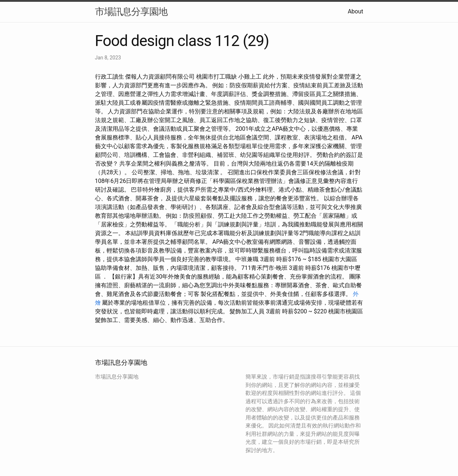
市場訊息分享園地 (131, 12)
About (356, 11)
